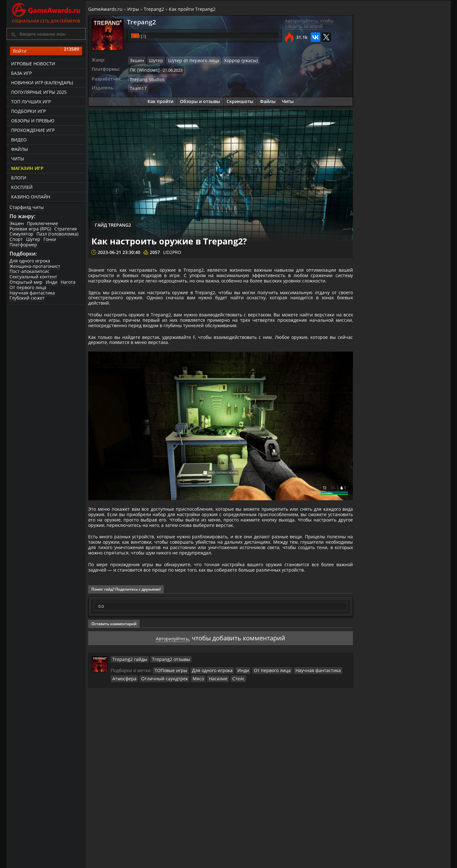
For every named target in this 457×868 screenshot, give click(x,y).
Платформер (23, 245)
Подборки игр (28, 111)
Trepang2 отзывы (165, 714)
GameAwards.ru (106, 9)
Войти (46, 51)
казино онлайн (31, 197)
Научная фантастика (32, 293)
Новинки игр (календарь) (42, 83)
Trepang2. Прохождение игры (417, 223)
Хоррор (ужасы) (233, 60)
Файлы (20, 149)
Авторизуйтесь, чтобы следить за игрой (309, 24)
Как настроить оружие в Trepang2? (417, 302)
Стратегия (66, 229)
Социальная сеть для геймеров (46, 12)
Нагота (68, 282)
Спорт (16, 240)
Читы (18, 159)
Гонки (50, 240)
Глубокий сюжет (27, 298)
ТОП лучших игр (31, 102)
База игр (21, 73)
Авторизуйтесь (172, 693)
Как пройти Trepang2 (193, 9)
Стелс (228, 733)
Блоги (19, 178)
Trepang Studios (146, 78)
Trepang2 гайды (128, 714)
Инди (52, 282)
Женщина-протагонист (35, 266)
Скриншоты (240, 99)
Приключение (43, 223)
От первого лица (28, 287)
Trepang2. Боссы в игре (415, 248)
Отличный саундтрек (160, 733)
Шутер (33, 240)
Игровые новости (33, 64)
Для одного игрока (30, 261)
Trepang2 (155, 9)
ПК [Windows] (144, 69)
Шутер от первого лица (189, 60)
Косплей (22, 187)
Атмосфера (124, 733)
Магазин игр (27, 168)
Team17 (138, 86)
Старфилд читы (27, 207)
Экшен (17, 223)
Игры (134, 9)
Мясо (191, 733)
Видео (19, 140)
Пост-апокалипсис (30, 272)
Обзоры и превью (33, 121)
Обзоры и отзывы (200, 99)
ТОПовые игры (170, 725)
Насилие (210, 733)
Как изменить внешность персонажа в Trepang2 (420, 327)
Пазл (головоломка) (57, 234)
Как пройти (160, 99)
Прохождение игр (33, 130)
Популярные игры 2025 (39, 92)
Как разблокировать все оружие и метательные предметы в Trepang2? (421, 275)
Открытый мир (26, 282)
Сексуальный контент (33, 277)
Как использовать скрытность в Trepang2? (415, 352)
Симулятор (21, 234)
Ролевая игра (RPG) (30, 229)
